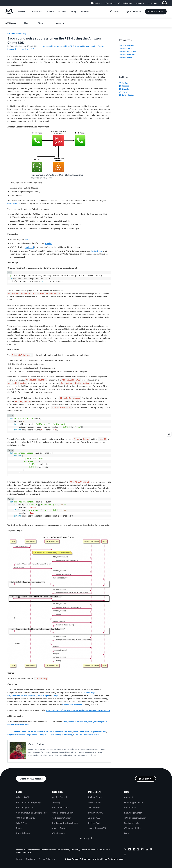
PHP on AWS (94, 823)
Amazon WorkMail (127, 58)
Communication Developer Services (52, 732)
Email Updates (127, 95)
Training (56, 802)
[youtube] (147, 850)
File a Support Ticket (134, 802)
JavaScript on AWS (97, 828)
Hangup (56, 696)
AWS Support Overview (135, 818)
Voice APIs (78, 735)
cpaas (70, 732)
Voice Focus (88, 735)
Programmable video (16, 735)
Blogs (19, 828)
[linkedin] (134, 850)
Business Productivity (17, 33)
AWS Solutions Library (63, 813)
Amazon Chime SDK (21, 732)
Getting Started (59, 797)
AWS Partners (59, 833)
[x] (125, 850)
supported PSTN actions (72, 705)
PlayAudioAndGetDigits (17, 696)
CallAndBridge (89, 693)
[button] (167, 3)
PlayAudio (32, 696)
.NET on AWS (94, 807)
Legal (127, 833)
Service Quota (96, 251)
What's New (22, 823)
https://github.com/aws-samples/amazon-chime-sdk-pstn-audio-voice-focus (78, 710)
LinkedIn (124, 89)
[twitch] (142, 850)
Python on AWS (96, 813)
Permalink (24, 49)
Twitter (124, 83)
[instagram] (138, 850)
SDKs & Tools (95, 802)
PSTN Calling (55, 735)
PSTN (47, 735)
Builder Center (95, 797)
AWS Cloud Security (26, 818)
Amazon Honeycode (127, 51)
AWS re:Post (130, 807)
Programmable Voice (35, 735)
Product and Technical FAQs (65, 823)
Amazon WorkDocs (127, 54)
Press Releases (23, 833)
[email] (125, 855)
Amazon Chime (125, 48)
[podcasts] (151, 850)
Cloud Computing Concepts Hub (31, 813)
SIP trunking (67, 735)
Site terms (31, 859)
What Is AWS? (23, 797)
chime (34, 732)
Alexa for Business (127, 45)
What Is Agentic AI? (25, 807)
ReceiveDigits (43, 696)
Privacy (19, 859)
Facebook (124, 86)
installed (28, 239)
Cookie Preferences (47, 859)
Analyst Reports (60, 828)
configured (29, 247)
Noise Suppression (81, 732)
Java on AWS (94, 818)
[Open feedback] (169, 434)
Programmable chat (98, 732)
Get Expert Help (132, 823)
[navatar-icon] (164, 3)
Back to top (86, 838)
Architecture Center (61, 818)
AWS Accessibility (132, 828)
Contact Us (129, 797)
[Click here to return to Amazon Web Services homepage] (9, 13)
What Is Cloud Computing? (29, 802)
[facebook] (130, 850)
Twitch (123, 92)
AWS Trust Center (60, 807)
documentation (14, 203)
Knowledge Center (133, 813)
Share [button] (34, 49)
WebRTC (97, 735)
